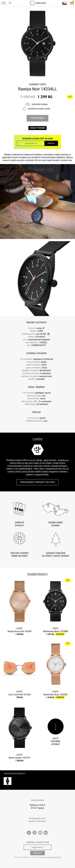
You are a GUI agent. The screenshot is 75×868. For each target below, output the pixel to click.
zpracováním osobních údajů (51, 857)
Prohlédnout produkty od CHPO (37, 482)
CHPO (43, 84)
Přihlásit (38, 853)
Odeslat (51, 143)
